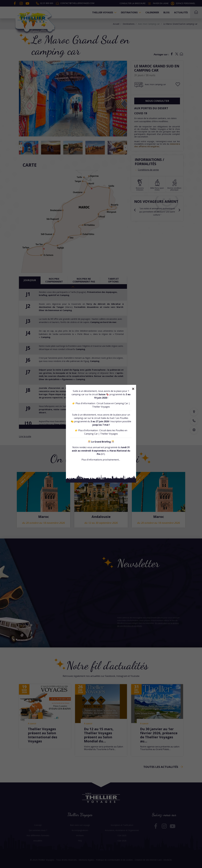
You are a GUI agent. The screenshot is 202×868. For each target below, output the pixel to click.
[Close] (133, 389)
